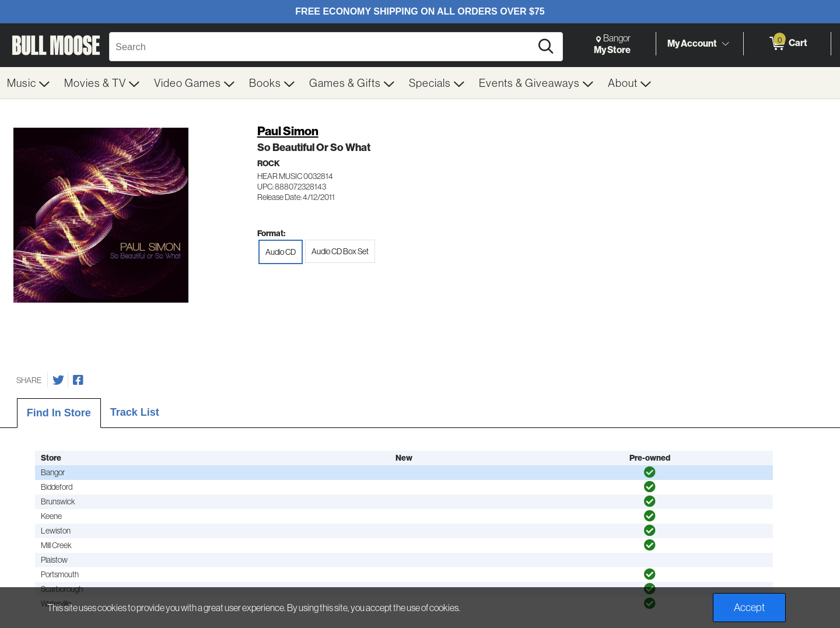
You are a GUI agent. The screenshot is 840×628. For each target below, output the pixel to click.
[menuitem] (29, 83)
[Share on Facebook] (78, 380)
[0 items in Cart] (787, 44)
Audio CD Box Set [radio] (340, 251)
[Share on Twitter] (58, 380)
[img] (650, 472)
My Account (692, 43)
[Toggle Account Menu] (725, 44)
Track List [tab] (135, 412)
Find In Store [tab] (59, 413)
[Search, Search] (322, 47)
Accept (749, 607)
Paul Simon (288, 131)
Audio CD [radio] (281, 252)
